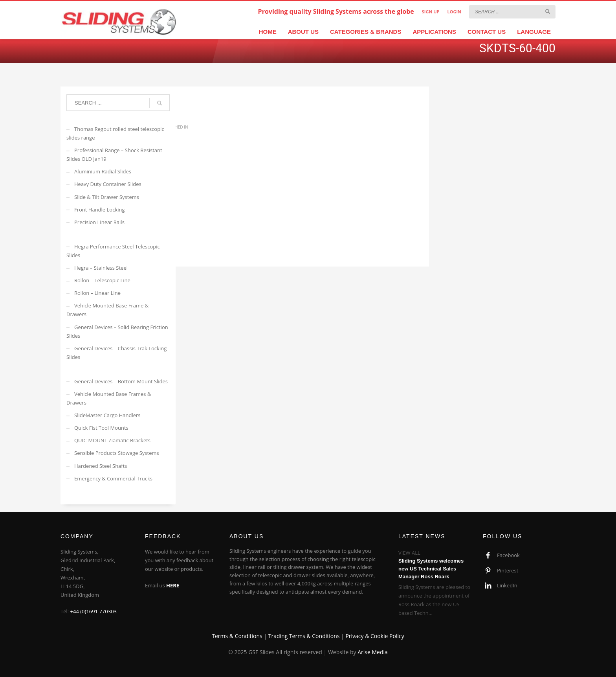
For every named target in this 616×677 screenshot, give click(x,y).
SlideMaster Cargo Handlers (107, 415)
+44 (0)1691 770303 (94, 611)
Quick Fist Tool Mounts (101, 428)
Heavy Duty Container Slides (108, 184)
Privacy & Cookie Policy (375, 636)
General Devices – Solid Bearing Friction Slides (117, 331)
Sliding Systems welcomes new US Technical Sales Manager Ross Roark (431, 569)
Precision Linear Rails (99, 222)
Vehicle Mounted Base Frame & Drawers (107, 310)
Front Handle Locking (100, 210)
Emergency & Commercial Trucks (113, 478)
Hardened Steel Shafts (101, 466)
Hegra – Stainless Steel (101, 268)
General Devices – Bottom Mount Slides (121, 381)
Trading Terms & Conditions (304, 636)
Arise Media (373, 652)
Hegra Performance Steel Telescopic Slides (113, 251)
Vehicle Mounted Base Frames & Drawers (109, 398)
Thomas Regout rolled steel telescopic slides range (115, 133)
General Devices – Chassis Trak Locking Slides (116, 353)
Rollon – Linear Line (97, 293)
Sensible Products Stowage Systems (117, 453)
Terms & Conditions (237, 636)
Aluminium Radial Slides (103, 171)
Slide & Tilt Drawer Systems (107, 197)
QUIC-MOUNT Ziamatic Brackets (112, 440)
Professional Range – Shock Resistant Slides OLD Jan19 (114, 155)
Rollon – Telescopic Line (102, 280)
